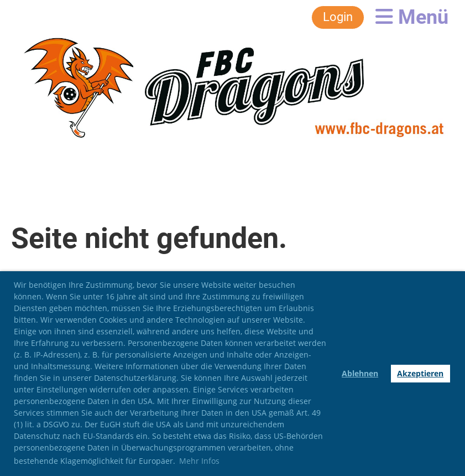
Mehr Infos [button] (199, 461)
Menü (412, 17)
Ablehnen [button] (360, 373)
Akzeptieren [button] (420, 373)
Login (338, 17)
